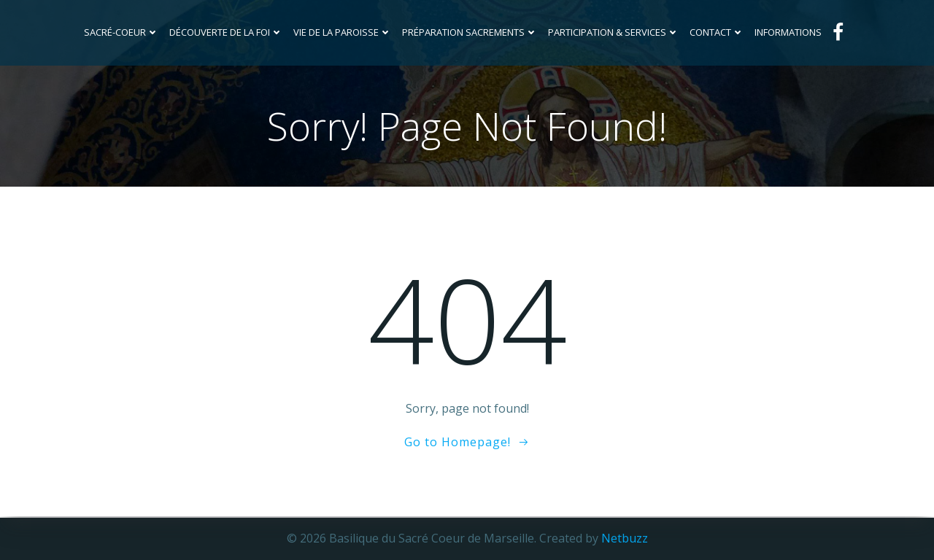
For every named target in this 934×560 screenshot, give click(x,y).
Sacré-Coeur (122, 32)
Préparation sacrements (471, 32)
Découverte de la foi (227, 32)
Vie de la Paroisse (343, 32)
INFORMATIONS (789, 32)
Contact (718, 32)
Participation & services (614, 32)
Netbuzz (625, 538)
